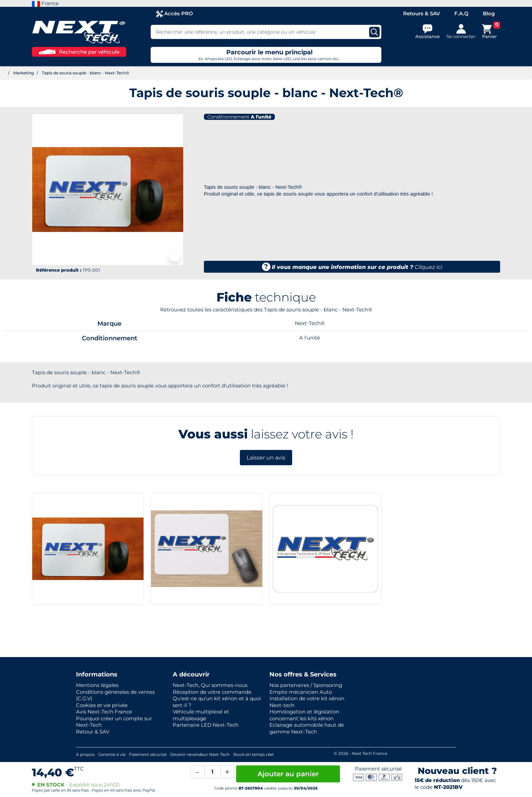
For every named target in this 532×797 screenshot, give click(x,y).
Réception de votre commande (212, 692)
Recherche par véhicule (79, 52)
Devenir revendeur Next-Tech (200, 754)
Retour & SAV (93, 732)
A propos (85, 754)
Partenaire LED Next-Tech (206, 725)
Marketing (24, 73)
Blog (489, 13)
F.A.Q (461, 13)
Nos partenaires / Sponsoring (306, 685)
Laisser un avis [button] (266, 458)
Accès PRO (175, 14)
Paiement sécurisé (148, 754)
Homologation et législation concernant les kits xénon (304, 715)
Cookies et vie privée (102, 705)
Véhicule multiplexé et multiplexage (201, 715)
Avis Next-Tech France (104, 712)
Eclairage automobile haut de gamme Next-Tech (307, 728)
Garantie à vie (112, 754)
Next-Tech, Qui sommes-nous (210, 685)
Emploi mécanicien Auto (301, 692)
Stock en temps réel (253, 754)
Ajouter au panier (288, 774)
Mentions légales (97, 685)
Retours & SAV (422, 13)
